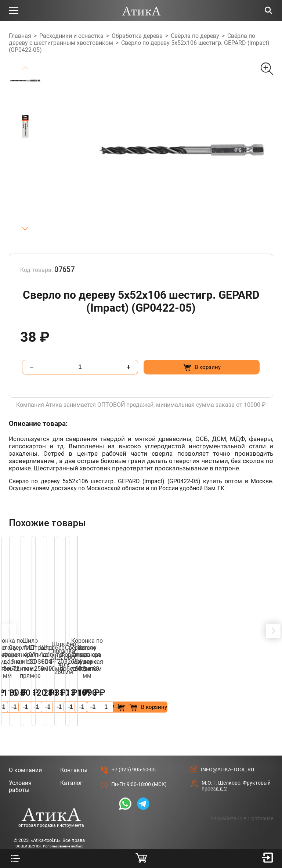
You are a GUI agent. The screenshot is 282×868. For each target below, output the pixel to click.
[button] (25, 229)
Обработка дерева (137, 36)
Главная (20, 36)
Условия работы (20, 765)
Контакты (74, 749)
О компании (25, 749)
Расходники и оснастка (71, 36)
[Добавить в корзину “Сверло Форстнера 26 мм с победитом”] (102, 686)
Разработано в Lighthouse (242, 797)
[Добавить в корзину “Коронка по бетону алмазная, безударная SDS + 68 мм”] (237, 686)
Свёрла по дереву (195, 36)
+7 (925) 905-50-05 (134, 749)
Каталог (71, 762)
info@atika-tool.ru (227, 749)
